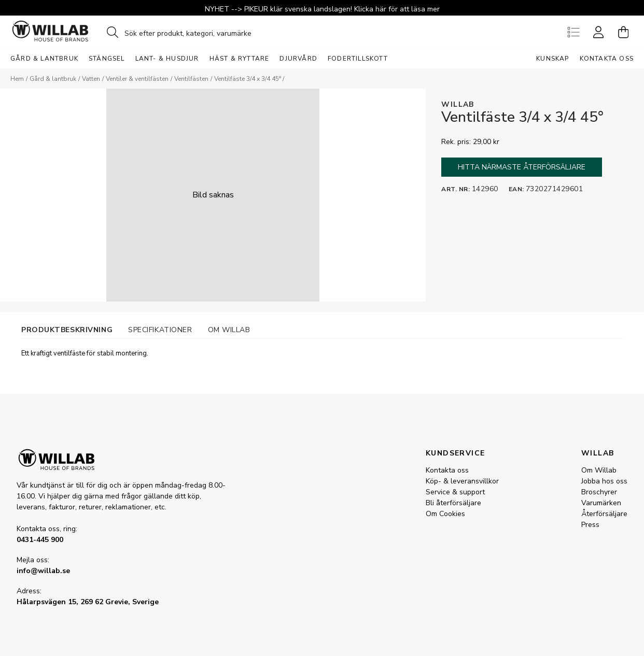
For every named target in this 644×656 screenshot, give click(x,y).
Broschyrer (599, 492)
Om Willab (599, 470)
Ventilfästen (191, 79)
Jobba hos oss (604, 481)
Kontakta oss (607, 59)
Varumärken (601, 503)
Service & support (455, 492)
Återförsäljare (604, 514)
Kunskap (552, 59)
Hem (17, 79)
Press (590, 525)
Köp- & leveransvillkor (462, 481)
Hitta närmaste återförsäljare (522, 167)
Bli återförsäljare (453, 503)
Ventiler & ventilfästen (137, 79)
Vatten (91, 79)
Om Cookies (445, 514)
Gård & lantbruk (53, 79)
